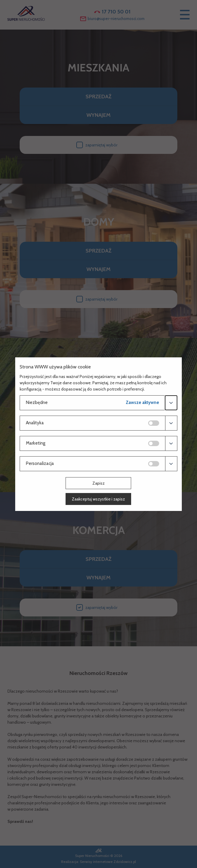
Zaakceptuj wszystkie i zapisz (98, 499)
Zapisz (99, 483)
